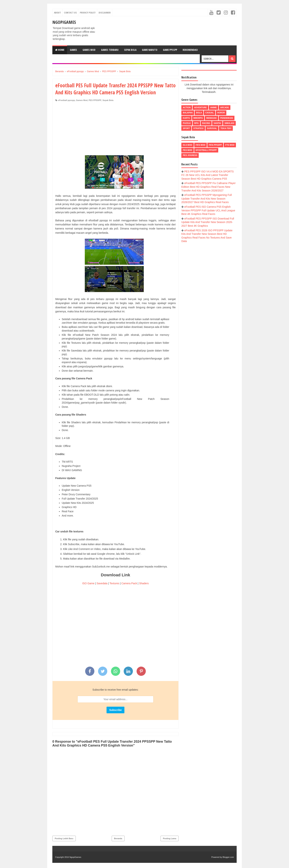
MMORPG (198, 118)
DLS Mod (188, 145)
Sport (186, 128)
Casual (210, 113)
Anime (214, 107)
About (57, 13)
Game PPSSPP (170, 50)
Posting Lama (170, 838)
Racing (206, 123)
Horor (221, 113)
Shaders (144, 583)
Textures (114, 583)
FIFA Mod (201, 145)
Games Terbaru (110, 50)
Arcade (225, 107)
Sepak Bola (130, 50)
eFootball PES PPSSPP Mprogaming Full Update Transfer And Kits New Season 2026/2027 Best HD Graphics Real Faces (207, 199)
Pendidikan (227, 118)
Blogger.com (228, 857)
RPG (196, 123)
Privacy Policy (88, 13)
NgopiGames (64, 22)
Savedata (102, 583)
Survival (212, 128)
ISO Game (88, 583)
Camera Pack (129, 583)
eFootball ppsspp (66, 100)
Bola (199, 113)
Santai (217, 123)
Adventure (200, 107)
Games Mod (89, 50)
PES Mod (188, 150)
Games (73, 50)
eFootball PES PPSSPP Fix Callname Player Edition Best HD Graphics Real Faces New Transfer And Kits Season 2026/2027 (208, 187)
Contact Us (70, 13)
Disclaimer (105, 13)
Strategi (198, 128)
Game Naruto (150, 50)
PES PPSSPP (95, 100)
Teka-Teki (226, 128)
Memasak (211, 118)
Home (60, 50)
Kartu (186, 118)
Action (187, 107)
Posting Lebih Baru (64, 838)
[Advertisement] (115, 129)
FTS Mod (230, 145)
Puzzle (187, 123)
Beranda (118, 838)
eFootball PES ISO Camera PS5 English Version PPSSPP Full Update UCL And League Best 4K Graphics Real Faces (208, 210)
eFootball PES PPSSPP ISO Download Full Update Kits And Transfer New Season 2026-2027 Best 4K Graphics (208, 222)
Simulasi (229, 123)
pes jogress (190, 155)
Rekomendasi (190, 50)
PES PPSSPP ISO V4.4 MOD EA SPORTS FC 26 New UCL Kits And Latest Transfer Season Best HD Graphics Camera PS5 (208, 175)
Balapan (188, 113)
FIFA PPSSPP (215, 145)
